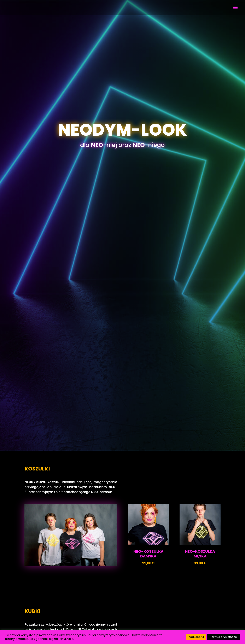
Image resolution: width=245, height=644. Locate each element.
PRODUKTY (122, 372)
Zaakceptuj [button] (196, 637)
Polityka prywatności (224, 637)
